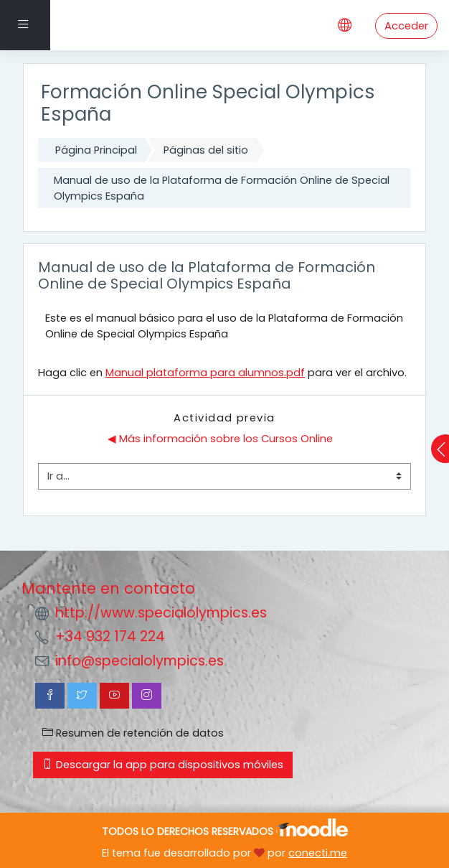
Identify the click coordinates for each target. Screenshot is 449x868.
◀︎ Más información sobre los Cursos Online (220, 439)
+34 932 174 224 (110, 636)
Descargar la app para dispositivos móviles (163, 765)
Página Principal (96, 150)
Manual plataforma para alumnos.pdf (205, 373)
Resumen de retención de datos (133, 733)
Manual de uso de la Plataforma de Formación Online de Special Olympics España (222, 188)
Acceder (406, 26)
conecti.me (318, 853)
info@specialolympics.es (140, 661)
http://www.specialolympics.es (161, 613)
